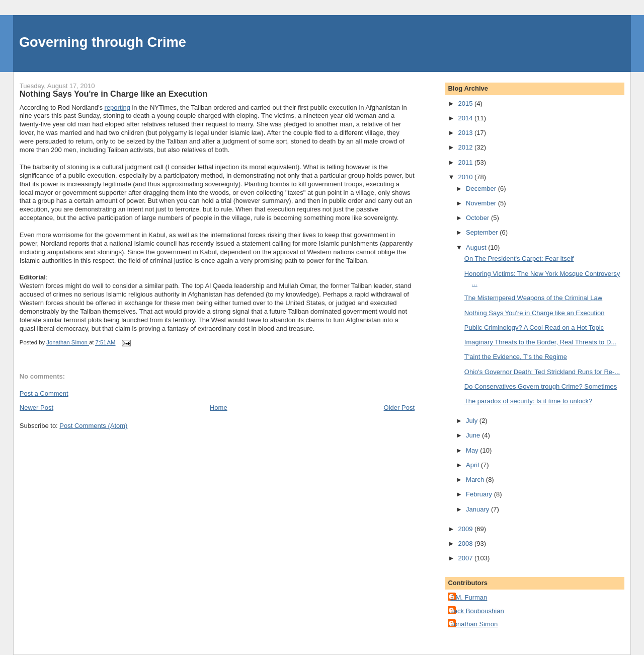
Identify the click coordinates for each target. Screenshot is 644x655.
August (477, 247)
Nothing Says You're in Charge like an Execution (535, 313)
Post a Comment (44, 393)
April (473, 465)
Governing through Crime (103, 42)
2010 (466, 177)
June (474, 435)
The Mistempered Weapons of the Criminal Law (533, 298)
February (480, 494)
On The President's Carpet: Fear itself (519, 259)
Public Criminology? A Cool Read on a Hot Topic (534, 327)
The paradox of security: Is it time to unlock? (528, 401)
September (483, 232)
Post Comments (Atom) (93, 426)
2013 (466, 133)
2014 (466, 118)
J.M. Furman (469, 597)
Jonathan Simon (474, 624)
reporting (117, 107)
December (482, 189)
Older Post (399, 408)
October (478, 218)
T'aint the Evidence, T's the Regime (516, 357)
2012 (466, 147)
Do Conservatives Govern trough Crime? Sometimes (541, 386)
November (482, 203)
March (476, 480)
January (478, 509)
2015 (466, 103)
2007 (466, 558)
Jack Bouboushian (477, 611)
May (473, 450)
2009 (466, 529)
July (473, 421)
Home (219, 408)
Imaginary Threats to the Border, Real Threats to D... (540, 342)
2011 (466, 162)
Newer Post (36, 408)
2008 (466, 543)
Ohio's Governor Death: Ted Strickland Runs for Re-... (542, 372)
